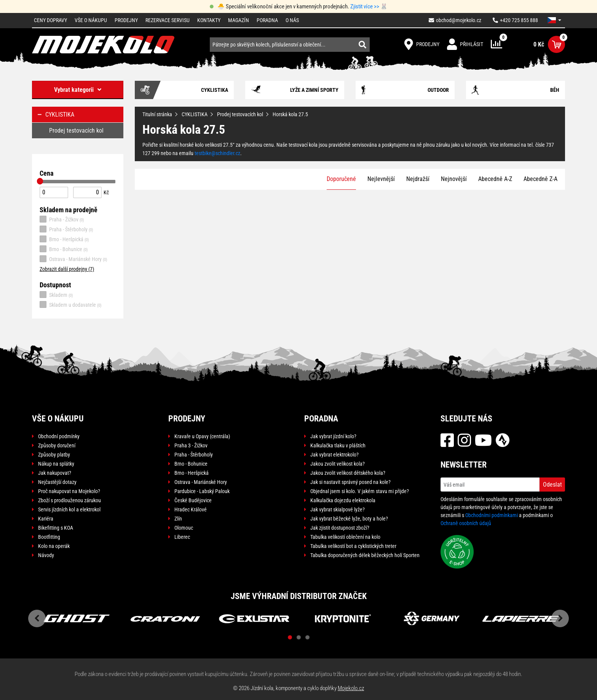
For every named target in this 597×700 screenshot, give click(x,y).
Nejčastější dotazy (57, 482)
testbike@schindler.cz (217, 153)
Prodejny (126, 20)
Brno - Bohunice (64, 249)
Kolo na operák (54, 546)
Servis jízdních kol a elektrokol (69, 509)
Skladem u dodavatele (71, 304)
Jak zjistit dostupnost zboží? (340, 528)
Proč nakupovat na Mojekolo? (69, 491)
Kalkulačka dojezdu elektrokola (343, 500)
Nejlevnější (381, 179)
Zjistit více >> (365, 6)
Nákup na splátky (56, 464)
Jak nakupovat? (55, 473)
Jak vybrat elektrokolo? (334, 455)
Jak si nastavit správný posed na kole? (350, 482)
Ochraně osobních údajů (466, 523)
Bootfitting (49, 537)
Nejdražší (418, 179)
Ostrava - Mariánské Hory (73, 259)
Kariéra (46, 519)
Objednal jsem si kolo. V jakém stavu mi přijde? (360, 491)
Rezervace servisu (168, 20)
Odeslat (552, 485)
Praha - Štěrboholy (66, 229)
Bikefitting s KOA (56, 528)
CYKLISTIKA (195, 114)
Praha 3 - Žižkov (191, 445)
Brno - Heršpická (64, 239)
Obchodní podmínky (59, 436)
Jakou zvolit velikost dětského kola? (348, 473)
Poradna (267, 20)
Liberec (182, 537)
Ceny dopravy (50, 20)
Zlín (178, 519)
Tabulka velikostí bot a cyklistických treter (353, 546)
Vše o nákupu (91, 20)
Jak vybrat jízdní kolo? (333, 436)
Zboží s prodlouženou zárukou (69, 500)
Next (560, 618)
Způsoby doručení (57, 445)
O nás (292, 20)
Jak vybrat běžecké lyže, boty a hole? (349, 519)
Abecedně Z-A (540, 179)
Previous (37, 618)
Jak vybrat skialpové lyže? (338, 509)
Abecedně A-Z (495, 179)
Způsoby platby (54, 455)
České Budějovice (193, 500)
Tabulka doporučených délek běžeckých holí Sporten (365, 555)
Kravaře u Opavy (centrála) (202, 436)
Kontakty (209, 20)
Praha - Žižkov (62, 219)
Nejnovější (454, 179)
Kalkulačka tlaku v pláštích (338, 445)
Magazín (239, 20)
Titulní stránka (157, 114)
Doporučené (341, 179)
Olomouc (184, 528)
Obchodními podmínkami (492, 515)
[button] (554, 20)
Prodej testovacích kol (240, 114)
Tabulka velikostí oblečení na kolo (345, 537)
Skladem (56, 295)
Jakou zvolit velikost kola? (338, 464)
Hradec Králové (191, 509)
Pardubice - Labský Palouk (202, 491)
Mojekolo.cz (351, 688)
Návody (46, 555)
